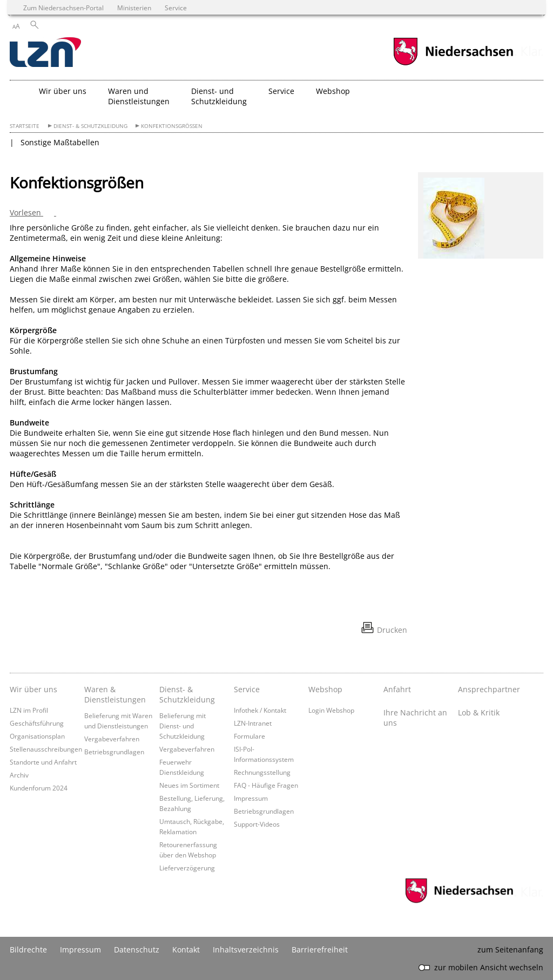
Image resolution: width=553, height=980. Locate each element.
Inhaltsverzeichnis (246, 949)
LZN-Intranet (253, 723)
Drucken (392, 630)
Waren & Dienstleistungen (115, 694)
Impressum (251, 798)
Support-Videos (257, 824)
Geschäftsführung (37, 723)
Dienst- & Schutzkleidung (90, 126)
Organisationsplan (37, 736)
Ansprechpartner (489, 689)
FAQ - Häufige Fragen (266, 785)
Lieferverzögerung (187, 868)
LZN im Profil (29, 710)
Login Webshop (331, 710)
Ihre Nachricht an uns (415, 718)
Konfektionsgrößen (172, 126)
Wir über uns (33, 689)
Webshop (325, 689)
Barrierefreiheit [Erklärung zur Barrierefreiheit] (320, 949)
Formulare (249, 736)
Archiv (19, 775)
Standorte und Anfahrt (43, 762)
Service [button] (281, 91)
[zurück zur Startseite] (45, 53)
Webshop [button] (333, 91)
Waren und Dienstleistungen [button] (139, 96)
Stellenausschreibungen (46, 749)
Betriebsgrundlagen (114, 752)
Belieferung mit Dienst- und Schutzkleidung (183, 726)
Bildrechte (28, 949)
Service (247, 689)
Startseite (25, 126)
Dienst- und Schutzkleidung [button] (219, 96)
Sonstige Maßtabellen (60, 142)
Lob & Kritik (479, 712)
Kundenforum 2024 (39, 788)
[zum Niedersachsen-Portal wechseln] (453, 64)
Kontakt (186, 949)
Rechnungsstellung (262, 772)
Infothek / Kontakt (260, 710)
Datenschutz (137, 949)
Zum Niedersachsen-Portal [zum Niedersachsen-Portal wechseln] (63, 8)
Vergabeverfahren (112, 739)
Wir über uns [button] (63, 91)
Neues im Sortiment (189, 785)
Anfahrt (397, 689)
